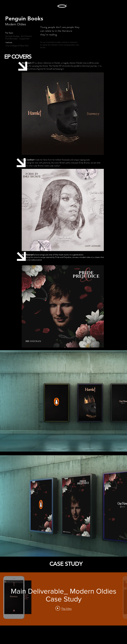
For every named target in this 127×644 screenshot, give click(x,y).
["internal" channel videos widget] (63, 599)
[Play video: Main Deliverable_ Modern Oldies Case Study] (64, 608)
